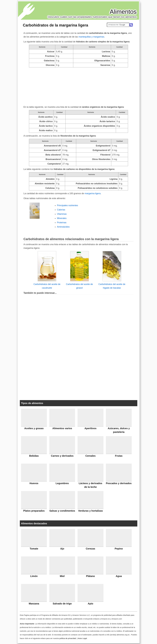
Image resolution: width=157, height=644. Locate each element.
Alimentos (123, 12)
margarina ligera (93, 193)
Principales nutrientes (67, 205)
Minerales (62, 218)
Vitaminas (62, 214)
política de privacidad (68, 638)
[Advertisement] (78, 86)
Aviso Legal (82, 638)
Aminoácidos (63, 227)
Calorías (61, 210)
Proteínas (62, 223)
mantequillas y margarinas (91, 37)
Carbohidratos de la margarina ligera (56, 25)
